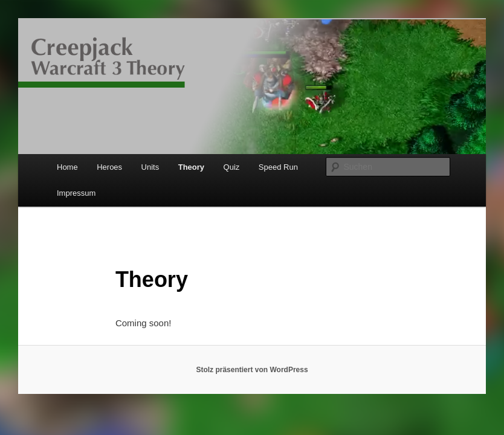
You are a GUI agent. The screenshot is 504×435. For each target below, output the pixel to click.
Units (150, 167)
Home (67, 167)
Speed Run (278, 167)
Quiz (232, 167)
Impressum (76, 193)
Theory (191, 167)
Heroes (109, 167)
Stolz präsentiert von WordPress (252, 370)
